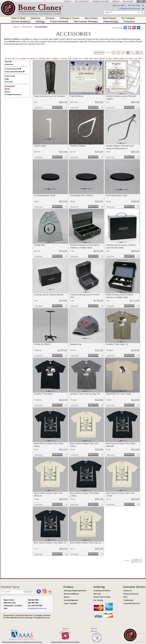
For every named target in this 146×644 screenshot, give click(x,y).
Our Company (128, 18)
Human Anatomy (21, 21)
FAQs (125, 597)
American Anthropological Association (65, 642)
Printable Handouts (13, 94)
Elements (50, 18)
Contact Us (127, 591)
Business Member (94, 630)
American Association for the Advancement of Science (22, 642)
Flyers (7, 92)
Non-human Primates (86, 21)
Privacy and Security (131, 594)
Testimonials (128, 600)
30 (113, 52)
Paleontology (111, 21)
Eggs (7, 79)
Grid (130, 52)
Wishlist (116, 1)
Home (16, 27)
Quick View (38, 107)
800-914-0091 (119, 5)
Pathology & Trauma (70, 18)
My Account (128, 1)
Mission (67, 597)
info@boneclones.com (130, 8)
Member (14, 630)
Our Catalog (98, 600)
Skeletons (9, 64)
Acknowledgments (71, 600)
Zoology (40, 21)
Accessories (41, 27)
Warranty (97, 594)
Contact (68, 1)
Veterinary (36, 18)
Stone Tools (10, 76)
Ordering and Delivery (102, 591)
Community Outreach (132, 603)
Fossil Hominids (59, 21)
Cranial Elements (12, 69)
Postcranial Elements (14, 72)
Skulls (7, 62)
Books (7, 89)
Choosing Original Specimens (75, 591)
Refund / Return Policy (102, 597)
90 (123, 52)
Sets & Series (91, 18)
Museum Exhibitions (71, 594)
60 (118, 52)
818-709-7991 (134, 5)
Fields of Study (18, 18)
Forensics (129, 21)
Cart (141, 1)
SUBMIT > (28, 592)
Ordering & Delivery (101, 1)
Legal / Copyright (70, 603)
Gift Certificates (82, 1)
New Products (110, 18)
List (139, 52)
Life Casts (9, 82)
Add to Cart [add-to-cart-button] (57, 107)
